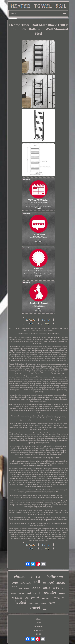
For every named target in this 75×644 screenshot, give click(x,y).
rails (31, 577)
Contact (38, 623)
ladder (40, 577)
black (52, 603)
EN (37, 634)
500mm (44, 604)
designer (58, 597)
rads (37, 604)
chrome (20, 577)
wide (27, 598)
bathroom (55, 576)
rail (37, 582)
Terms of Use (38, 630)
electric (36, 587)
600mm (14, 594)
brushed (27, 588)
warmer (17, 597)
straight (48, 582)
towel (35, 608)
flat (14, 587)
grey (64, 588)
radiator (50, 592)
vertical (47, 588)
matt (20, 589)
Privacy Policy (38, 626)
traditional (45, 598)
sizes (31, 604)
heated (20, 602)
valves (21, 593)
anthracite (26, 583)
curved (37, 593)
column (60, 604)
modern (62, 593)
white (15, 583)
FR (40, 634)
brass (45, 609)
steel (29, 593)
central (56, 588)
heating (61, 583)
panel (35, 597)
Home (38, 619)
